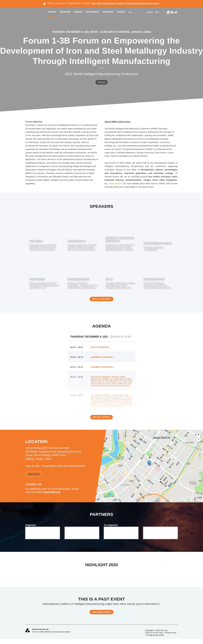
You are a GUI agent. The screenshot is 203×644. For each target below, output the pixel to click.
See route (34, 477)
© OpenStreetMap (197, 504)
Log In (149, 12)
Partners (109, 12)
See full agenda (101, 421)
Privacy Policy (171, 638)
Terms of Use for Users (154, 638)
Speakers (66, 12)
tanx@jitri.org (52, 495)
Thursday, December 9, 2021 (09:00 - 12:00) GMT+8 (84, 32)
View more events (101, 617)
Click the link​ (116, 183)
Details (53, 12)
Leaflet (182, 504)
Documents (94, 12)
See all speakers (101, 301)
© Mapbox (189, 504)
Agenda (80, 12)
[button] (149, 466)
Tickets (122, 12)
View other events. (125, 3)
